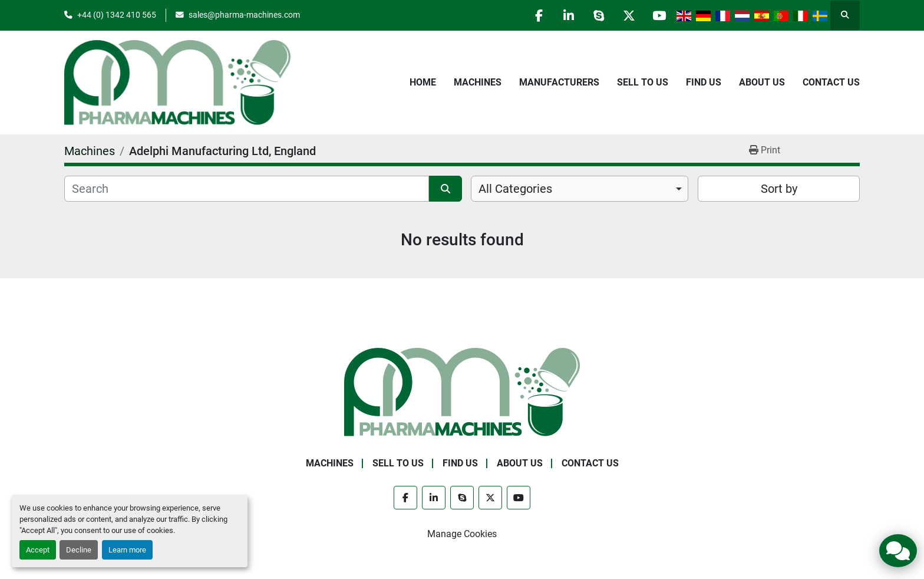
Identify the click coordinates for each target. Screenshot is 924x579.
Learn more (127, 550)
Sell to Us (643, 82)
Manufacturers (559, 82)
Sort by (779, 189)
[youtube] (659, 15)
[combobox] (580, 189)
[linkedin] (569, 15)
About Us (762, 82)
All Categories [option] (515, 189)
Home (423, 82)
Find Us (704, 82)
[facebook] (539, 15)
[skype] (599, 15)
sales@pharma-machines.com (244, 15)
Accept (38, 550)
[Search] (247, 189)
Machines (478, 82)
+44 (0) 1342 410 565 (117, 15)
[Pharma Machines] (462, 391)
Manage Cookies (462, 534)
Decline (79, 550)
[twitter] (629, 15)
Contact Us (831, 82)
